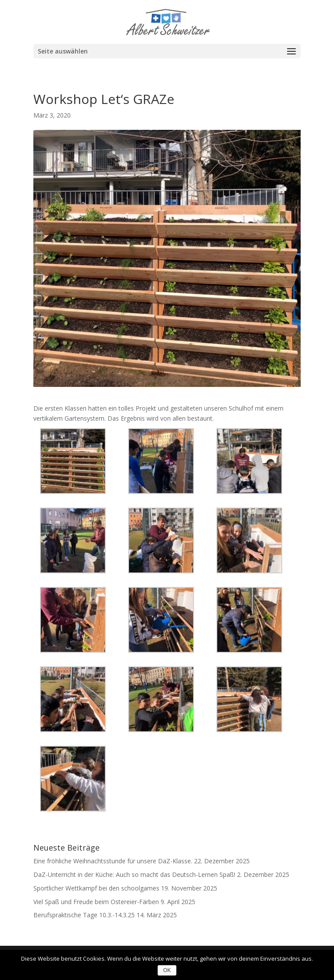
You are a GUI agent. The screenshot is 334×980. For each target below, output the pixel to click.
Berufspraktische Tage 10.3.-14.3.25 (84, 915)
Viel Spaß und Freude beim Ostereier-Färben (96, 902)
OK (167, 970)
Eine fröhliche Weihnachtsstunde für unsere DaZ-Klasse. (113, 861)
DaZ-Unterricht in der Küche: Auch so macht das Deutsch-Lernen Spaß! (134, 874)
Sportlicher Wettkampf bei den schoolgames (96, 888)
